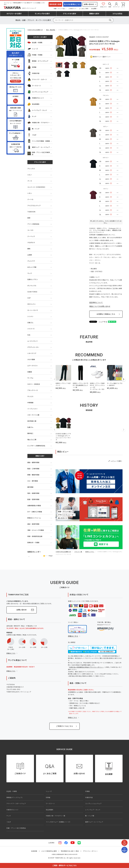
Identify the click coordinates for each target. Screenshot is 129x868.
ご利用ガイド (72, 9)
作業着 (87, 791)
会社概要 (94, 9)
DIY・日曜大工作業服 (35, 512)
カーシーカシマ (33, 310)
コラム (117, 14)
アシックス (31, 169)
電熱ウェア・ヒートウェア (39, 147)
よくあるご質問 (84, 9)
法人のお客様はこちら (72, 4)
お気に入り (103, 5)
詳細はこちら (11, 653)
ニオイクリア (32, 353)
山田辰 (30, 255)
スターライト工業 (33, 415)
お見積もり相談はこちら (106, 314)
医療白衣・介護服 (33, 543)
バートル (30, 199)
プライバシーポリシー (90, 851)
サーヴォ (30, 378)
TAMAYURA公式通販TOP (35, 30)
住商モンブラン (33, 279)
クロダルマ (31, 243)
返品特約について (96, 303)
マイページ (116, 5)
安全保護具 (33, 104)
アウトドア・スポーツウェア (16, 804)
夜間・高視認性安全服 (35, 536)
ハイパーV (31, 329)
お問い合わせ (89, 4)
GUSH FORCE (32, 292)
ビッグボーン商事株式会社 (36, 446)
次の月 (51, 556)
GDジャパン (32, 304)
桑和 (29, 249)
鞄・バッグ (33, 129)
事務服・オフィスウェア (38, 61)
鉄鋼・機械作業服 (33, 475)
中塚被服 (30, 403)
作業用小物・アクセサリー (39, 123)
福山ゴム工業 (32, 440)
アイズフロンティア (34, 206)
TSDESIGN (31, 212)
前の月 (29, 556)
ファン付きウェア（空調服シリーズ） (59, 822)
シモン (30, 193)
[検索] (83, 20)
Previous (58, 47)
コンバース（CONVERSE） (37, 187)
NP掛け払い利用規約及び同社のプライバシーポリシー (86, 667)
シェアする (103, 322)
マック (30, 273)
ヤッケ (32, 116)
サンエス (30, 396)
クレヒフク (31, 261)
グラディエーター (33, 347)
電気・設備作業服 (33, 493)
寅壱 (29, 218)
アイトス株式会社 (33, 224)
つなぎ (32, 135)
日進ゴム (30, 323)
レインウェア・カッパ (37, 110)
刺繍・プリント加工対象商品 (39, 153)
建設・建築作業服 (33, 462)
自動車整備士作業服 (34, 506)
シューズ (33, 49)
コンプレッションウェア (38, 92)
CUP (29, 298)
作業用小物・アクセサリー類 (56, 816)
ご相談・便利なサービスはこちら (64, 865)
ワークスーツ (34, 86)
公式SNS (51, 843)
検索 (110, 5)
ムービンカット (33, 341)
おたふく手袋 (32, 267)
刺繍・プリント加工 (60, 9)
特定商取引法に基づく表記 (70, 851)
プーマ (30, 181)
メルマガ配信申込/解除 (49, 851)
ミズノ (30, 175)
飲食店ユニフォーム (34, 518)
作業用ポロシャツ (36, 98)
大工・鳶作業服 (33, 481)
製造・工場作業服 (33, 469)
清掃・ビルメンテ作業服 (36, 530)
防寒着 (32, 67)
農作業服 (30, 487)
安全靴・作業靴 (35, 43)
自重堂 (30, 372)
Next (84, 47)
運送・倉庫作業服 (33, 524)
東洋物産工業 (32, 421)
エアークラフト (33, 366)
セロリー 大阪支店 (34, 384)
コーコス (30, 230)
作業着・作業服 (35, 55)
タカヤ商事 (31, 360)
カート (123, 5)
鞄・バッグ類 (90, 816)
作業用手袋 (33, 73)
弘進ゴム (30, 427)
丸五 (29, 335)
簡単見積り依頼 (55, 4)
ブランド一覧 (78, 552)
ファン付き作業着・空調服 (39, 141)
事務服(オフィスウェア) (14, 797)
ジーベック (31, 236)
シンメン (30, 316)
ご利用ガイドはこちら (64, 726)
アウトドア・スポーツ (37, 79)
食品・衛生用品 (51, 30)
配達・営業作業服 (33, 499)
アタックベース (33, 390)
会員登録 (34, 851)
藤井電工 (30, 433)
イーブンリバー (33, 409)
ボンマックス (32, 286)
